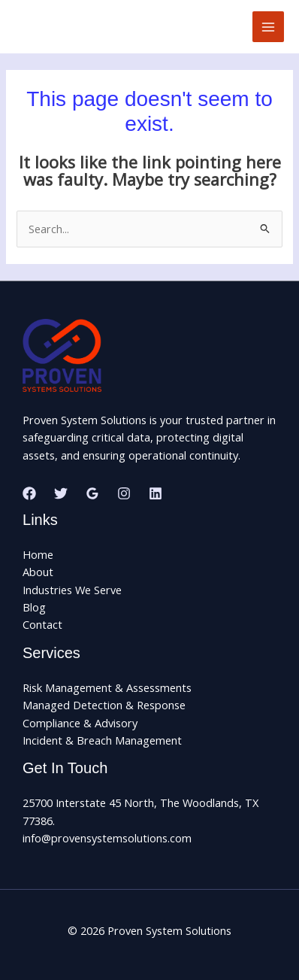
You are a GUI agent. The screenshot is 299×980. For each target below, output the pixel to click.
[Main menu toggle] (268, 27)
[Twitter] (61, 493)
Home (38, 554)
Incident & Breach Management (102, 740)
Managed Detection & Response (104, 705)
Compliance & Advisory (80, 723)
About (38, 572)
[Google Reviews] (92, 493)
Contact (42, 624)
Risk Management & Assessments (107, 687)
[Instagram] (124, 493)
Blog (34, 607)
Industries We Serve (72, 590)
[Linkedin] (156, 493)
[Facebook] (29, 493)
